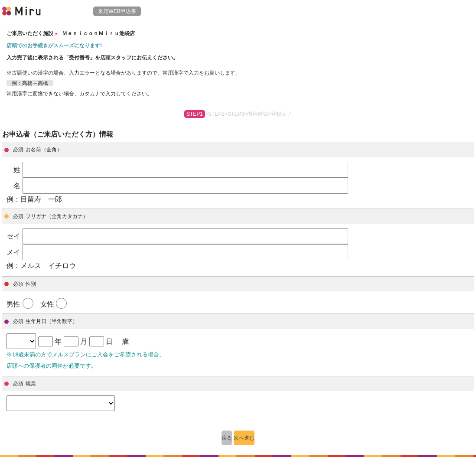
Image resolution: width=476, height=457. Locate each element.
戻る (227, 438)
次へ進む (244, 438)
